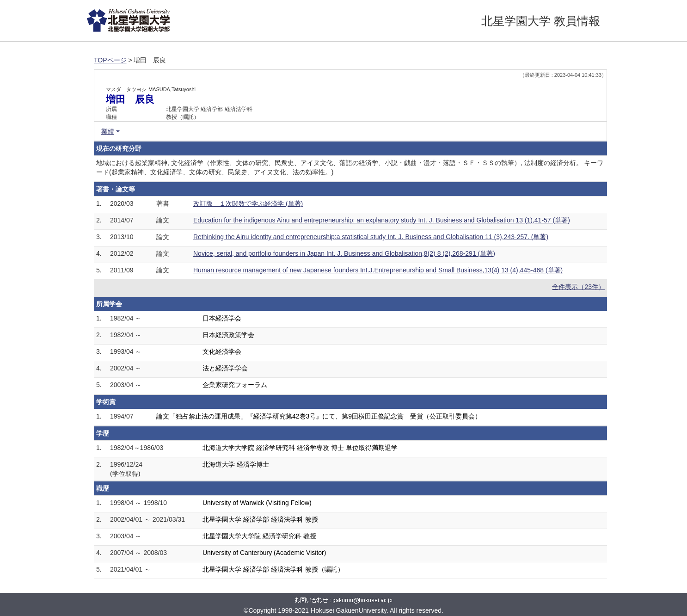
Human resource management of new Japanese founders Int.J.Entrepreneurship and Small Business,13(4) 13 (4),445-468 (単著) (378, 270)
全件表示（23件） (578, 287)
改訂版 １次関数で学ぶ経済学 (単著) (248, 203)
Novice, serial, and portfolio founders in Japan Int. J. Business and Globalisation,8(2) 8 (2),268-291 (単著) (344, 253)
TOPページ (110, 60)
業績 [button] (108, 131)
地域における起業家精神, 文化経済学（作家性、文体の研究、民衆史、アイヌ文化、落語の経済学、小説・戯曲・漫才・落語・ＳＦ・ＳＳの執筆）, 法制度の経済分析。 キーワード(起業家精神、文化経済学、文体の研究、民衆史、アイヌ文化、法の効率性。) (350, 167)
